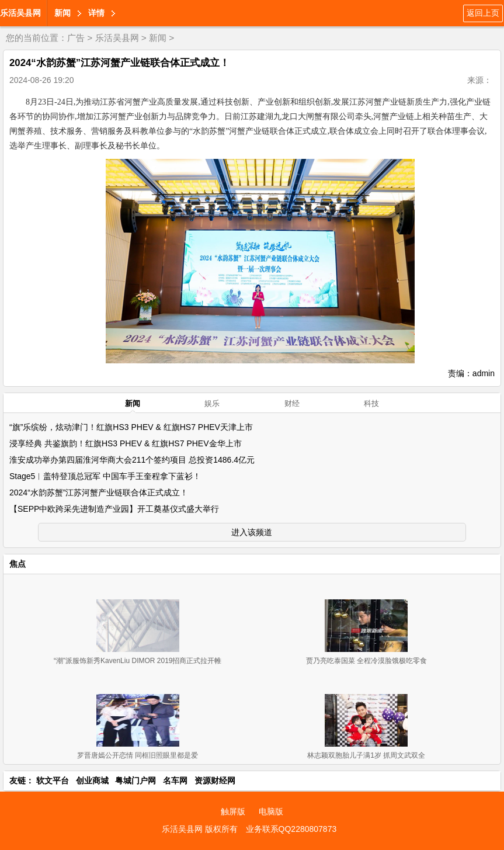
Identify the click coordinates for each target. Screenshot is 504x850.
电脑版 (271, 811)
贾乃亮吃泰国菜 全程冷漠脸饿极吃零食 (366, 661)
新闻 (62, 13)
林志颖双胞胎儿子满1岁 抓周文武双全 (366, 755)
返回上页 (483, 13)
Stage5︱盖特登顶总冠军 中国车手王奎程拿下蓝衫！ (105, 476)
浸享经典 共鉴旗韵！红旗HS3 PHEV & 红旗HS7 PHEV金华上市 (126, 443)
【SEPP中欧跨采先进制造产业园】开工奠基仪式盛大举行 (114, 509)
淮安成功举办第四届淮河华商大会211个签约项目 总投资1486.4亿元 (132, 460)
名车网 (175, 780)
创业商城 (92, 780)
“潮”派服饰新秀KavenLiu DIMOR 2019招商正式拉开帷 (138, 661)
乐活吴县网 (20, 13)
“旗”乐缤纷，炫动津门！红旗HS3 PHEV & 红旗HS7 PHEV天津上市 (131, 427)
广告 (76, 38)
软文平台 (53, 780)
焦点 (18, 564)
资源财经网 (215, 780)
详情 (96, 13)
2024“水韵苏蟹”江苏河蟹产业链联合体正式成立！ (99, 492)
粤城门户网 (135, 780)
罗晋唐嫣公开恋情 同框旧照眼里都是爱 (138, 755)
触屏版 (233, 811)
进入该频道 (252, 532)
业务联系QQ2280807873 (291, 829)
